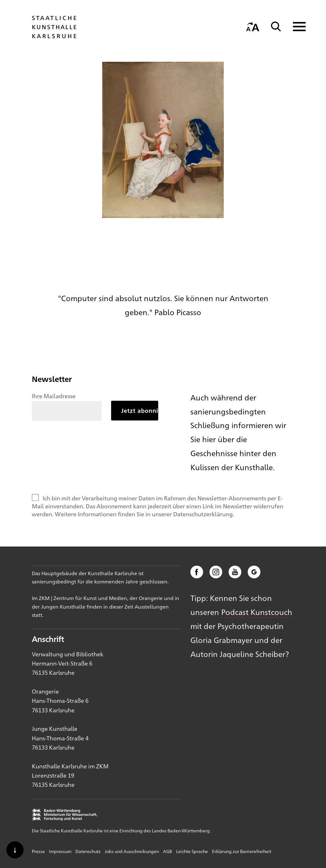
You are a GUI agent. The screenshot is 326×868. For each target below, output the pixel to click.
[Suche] (276, 27)
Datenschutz (88, 851)
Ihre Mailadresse (54, 396)
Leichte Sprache (192, 851)
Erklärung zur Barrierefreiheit (242, 851)
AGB (167, 851)
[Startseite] (54, 35)
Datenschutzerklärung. (204, 514)
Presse (38, 851)
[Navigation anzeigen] (295, 27)
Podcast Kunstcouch (257, 612)
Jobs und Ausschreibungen (132, 851)
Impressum (60, 851)
